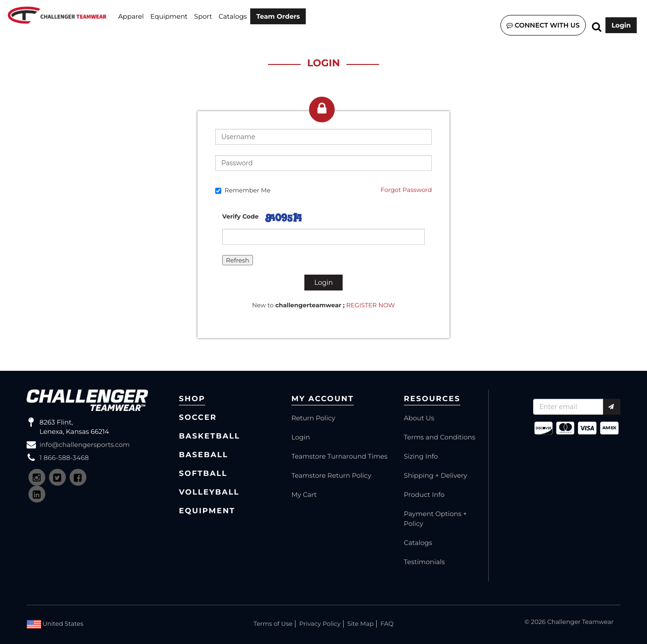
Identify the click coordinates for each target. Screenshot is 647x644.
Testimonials (424, 562)
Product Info (424, 495)
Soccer (198, 418)
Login (621, 25)
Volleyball (209, 492)
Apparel (131, 16)
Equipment (169, 16)
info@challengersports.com (85, 445)
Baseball (203, 455)
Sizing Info (421, 456)
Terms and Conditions (440, 437)
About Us (419, 418)
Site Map (361, 624)
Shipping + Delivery (436, 475)
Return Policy (313, 418)
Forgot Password (406, 190)
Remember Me (243, 191)
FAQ (387, 624)
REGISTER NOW (371, 305)
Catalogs (233, 16)
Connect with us (543, 25)
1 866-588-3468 (64, 458)
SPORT (203, 16)
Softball (203, 474)
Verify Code (240, 217)
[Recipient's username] (568, 407)
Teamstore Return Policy (331, 475)
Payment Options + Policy (435, 519)
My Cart (304, 495)
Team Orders (278, 16)
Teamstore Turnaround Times (339, 456)
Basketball (209, 436)
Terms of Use (273, 624)
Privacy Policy (320, 624)
